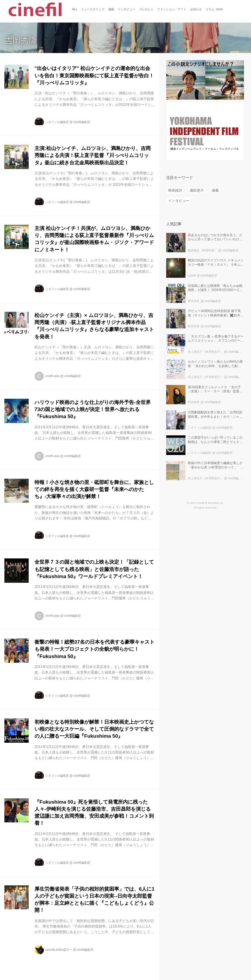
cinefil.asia (52, 376)
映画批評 (175, 190)
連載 (215, 190)
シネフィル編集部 (57, 122)
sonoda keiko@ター (59, 950)
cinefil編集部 (82, 122)
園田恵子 (197, 190)
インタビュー (179, 201)
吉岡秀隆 (21, 41)
